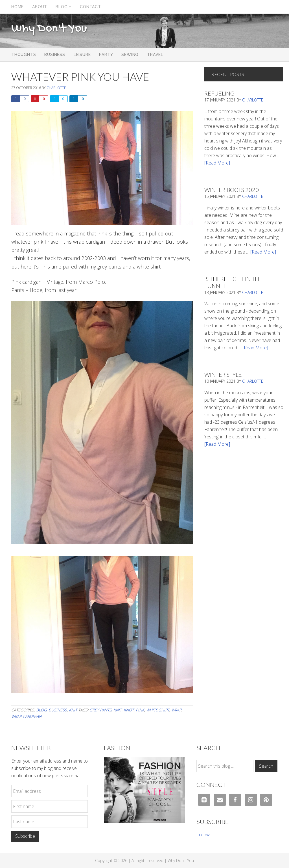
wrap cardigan (26, 716)
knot (129, 710)
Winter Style (223, 375)
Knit (73, 710)
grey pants (100, 710)
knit (118, 710)
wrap (176, 710)
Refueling (219, 93)
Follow (203, 835)
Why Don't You (49, 29)
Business (58, 710)
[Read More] (217, 163)
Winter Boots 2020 (232, 190)
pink (140, 710)
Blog (41, 710)
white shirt (158, 710)
